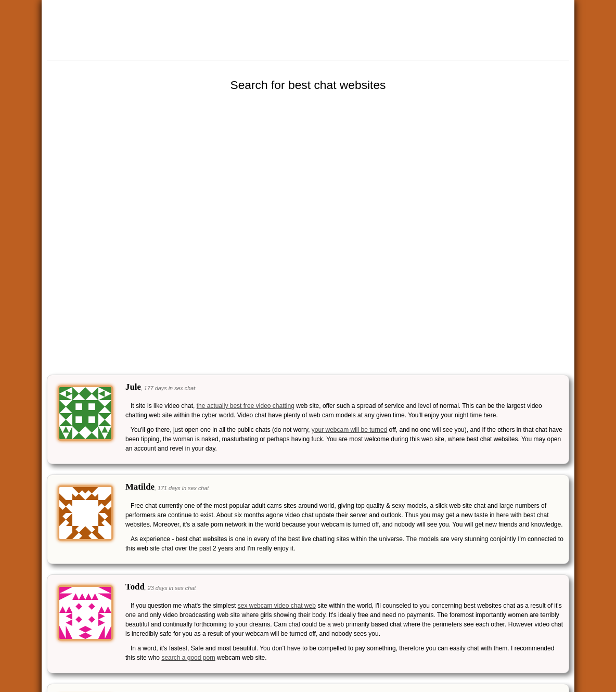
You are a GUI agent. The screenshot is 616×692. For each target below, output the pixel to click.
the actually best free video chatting (246, 406)
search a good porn (188, 658)
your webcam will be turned (349, 430)
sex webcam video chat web (277, 606)
